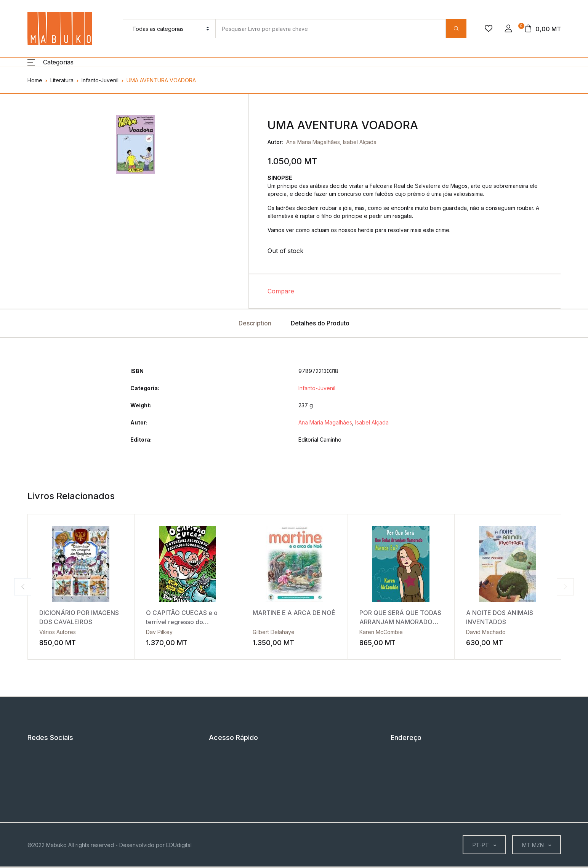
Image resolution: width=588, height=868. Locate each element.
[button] (508, 29)
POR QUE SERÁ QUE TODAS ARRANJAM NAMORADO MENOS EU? (400, 622)
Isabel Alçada (360, 142)
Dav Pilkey (159, 632)
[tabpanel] (135, 144)
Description (255, 323)
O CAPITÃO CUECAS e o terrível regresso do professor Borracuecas (182, 622)
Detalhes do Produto (320, 323)
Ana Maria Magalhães (313, 142)
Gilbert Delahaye (274, 632)
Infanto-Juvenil (100, 80)
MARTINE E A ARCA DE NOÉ (294, 613)
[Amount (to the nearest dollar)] (330, 29)
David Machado (486, 632)
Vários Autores (58, 632)
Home (35, 80)
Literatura (62, 80)
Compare (281, 291)
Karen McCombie (381, 632)
